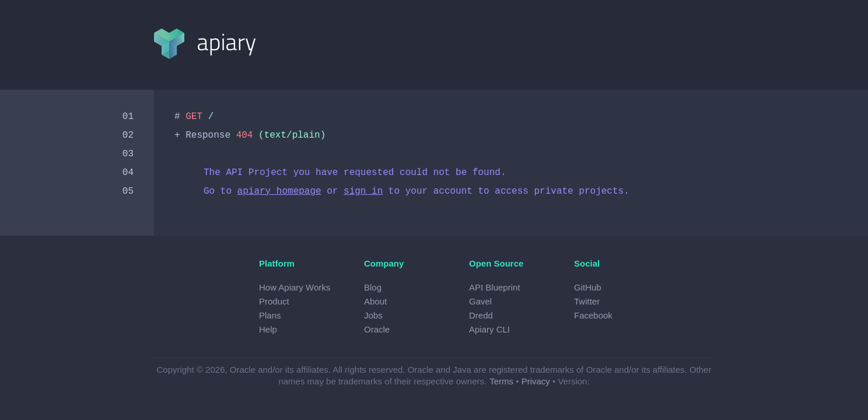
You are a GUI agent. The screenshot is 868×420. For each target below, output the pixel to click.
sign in (363, 191)
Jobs (373, 315)
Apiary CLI (489, 329)
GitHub (588, 287)
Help (268, 329)
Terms (501, 381)
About (375, 301)
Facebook (593, 315)
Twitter (587, 301)
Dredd (481, 315)
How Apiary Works (295, 287)
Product (274, 301)
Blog (373, 287)
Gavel (480, 301)
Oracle (377, 329)
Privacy (536, 381)
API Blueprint (495, 287)
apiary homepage (279, 191)
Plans (270, 315)
